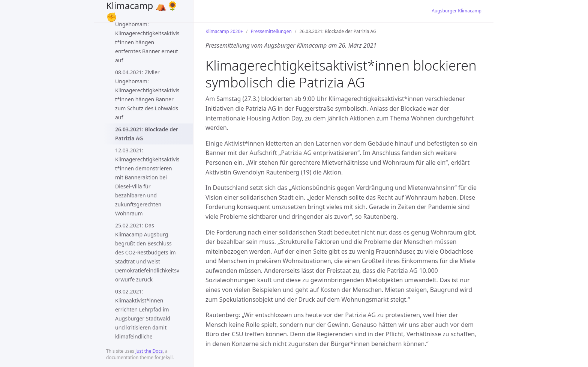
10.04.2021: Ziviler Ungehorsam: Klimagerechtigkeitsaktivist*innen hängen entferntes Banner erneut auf (147, 38)
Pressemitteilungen (271, 31)
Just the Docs (149, 351)
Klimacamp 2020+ (224, 31)
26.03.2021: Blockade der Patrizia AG (147, 134)
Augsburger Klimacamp (457, 11)
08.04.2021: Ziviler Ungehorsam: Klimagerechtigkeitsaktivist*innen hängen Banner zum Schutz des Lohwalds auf (147, 95)
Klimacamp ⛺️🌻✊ (142, 11)
